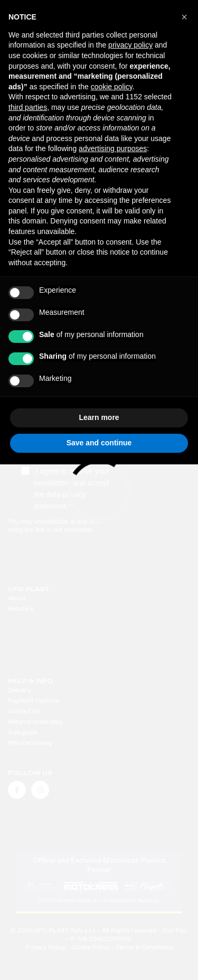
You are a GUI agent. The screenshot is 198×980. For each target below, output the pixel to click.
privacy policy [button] (130, 45)
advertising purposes (113, 148)
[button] (184, 17)
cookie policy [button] (112, 87)
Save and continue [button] (99, 443)
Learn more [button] (99, 417)
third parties (28, 107)
